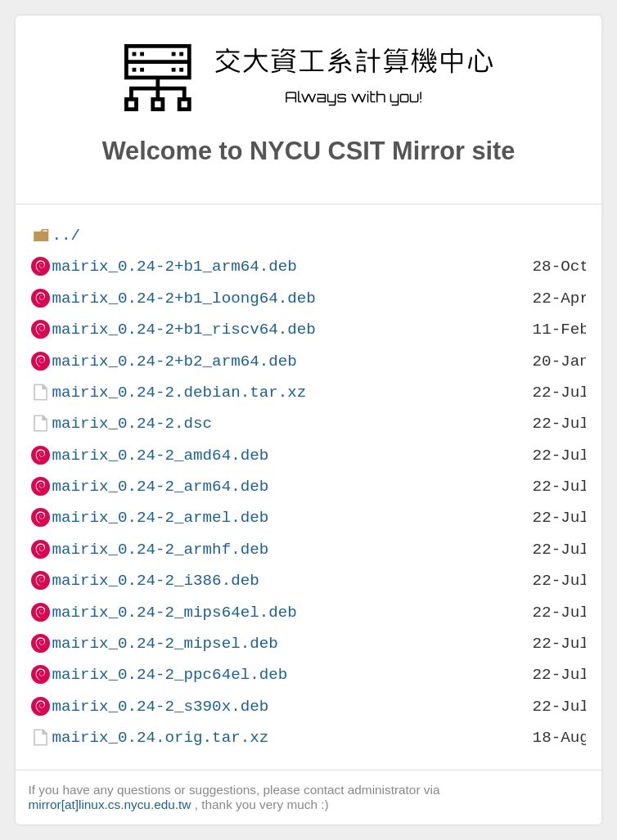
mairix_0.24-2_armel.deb (160, 517)
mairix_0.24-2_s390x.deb (160, 706)
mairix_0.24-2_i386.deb (155, 580)
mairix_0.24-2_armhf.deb (160, 549)
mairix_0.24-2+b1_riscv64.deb (183, 329)
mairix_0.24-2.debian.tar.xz (179, 392)
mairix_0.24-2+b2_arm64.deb (174, 361)
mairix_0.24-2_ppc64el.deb (169, 674)
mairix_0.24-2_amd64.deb (160, 455)
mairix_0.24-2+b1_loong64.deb (183, 298)
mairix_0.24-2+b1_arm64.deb (174, 266)
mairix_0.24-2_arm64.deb (160, 486)
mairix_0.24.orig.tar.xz (160, 737)
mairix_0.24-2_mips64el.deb (174, 612)
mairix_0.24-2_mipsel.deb (164, 643)
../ (66, 235)
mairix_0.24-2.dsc (132, 423)
